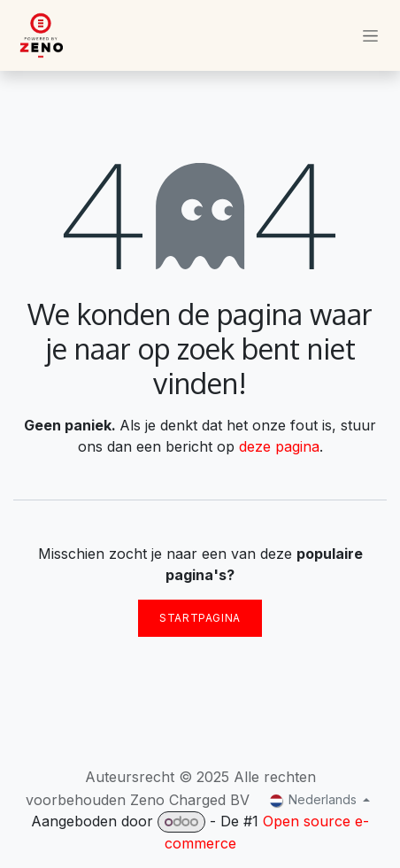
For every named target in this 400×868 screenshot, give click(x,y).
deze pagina (279, 446)
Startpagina (200, 618)
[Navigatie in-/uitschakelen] (370, 36)
